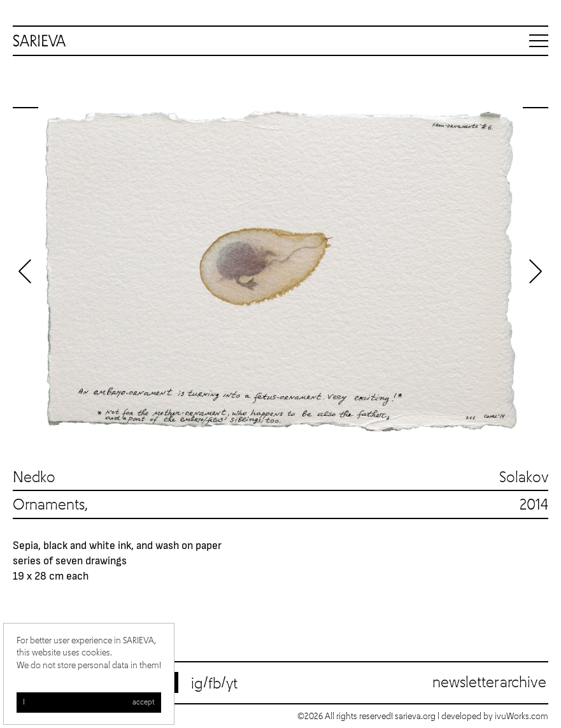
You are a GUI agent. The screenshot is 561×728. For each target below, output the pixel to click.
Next (536, 271)
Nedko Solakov (280, 478)
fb (215, 684)
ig (197, 684)
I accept (89, 704)
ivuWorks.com (522, 717)
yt (232, 684)
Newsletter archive (489, 683)
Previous (25, 271)
